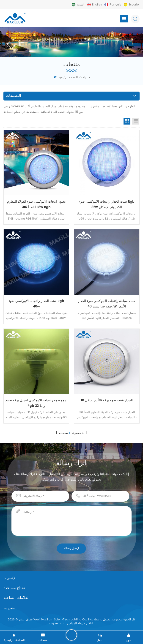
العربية (81, 5)
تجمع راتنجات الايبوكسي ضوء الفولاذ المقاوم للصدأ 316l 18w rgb (36, 204)
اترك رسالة (71, 635)
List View (136, 121)
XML (91, 625)
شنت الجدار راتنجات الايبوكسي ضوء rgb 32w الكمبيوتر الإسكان (107, 204)
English (97, 5)
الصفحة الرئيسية (66, 77)
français (115, 5)
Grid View (127, 121)
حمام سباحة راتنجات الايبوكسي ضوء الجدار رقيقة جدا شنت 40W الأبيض (107, 304)
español (134, 5)
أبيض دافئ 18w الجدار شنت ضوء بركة (107, 401)
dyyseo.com (58, 625)
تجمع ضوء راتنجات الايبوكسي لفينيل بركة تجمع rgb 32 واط (36, 404)
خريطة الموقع (77, 625)
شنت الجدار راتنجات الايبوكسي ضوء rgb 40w (36, 304)
